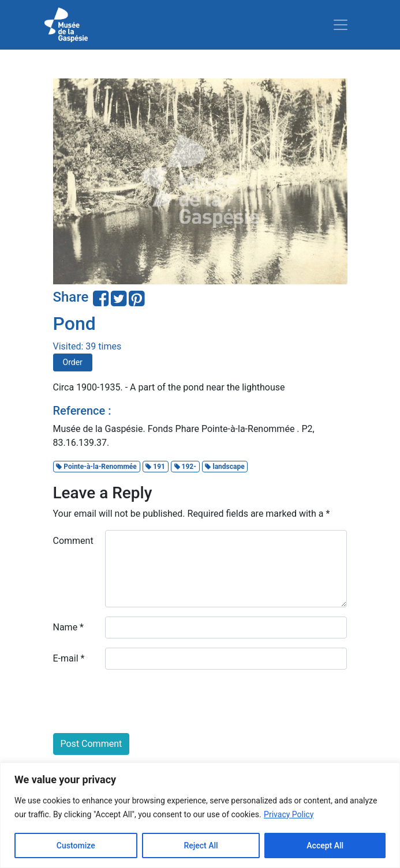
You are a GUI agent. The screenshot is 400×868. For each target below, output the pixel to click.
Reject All (201, 846)
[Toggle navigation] (341, 25)
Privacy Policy (289, 814)
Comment (73, 541)
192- (185, 467)
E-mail (69, 658)
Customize (76, 846)
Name (69, 627)
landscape (225, 467)
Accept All (325, 846)
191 (155, 467)
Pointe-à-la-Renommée (96, 467)
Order (73, 362)
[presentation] (141, 701)
